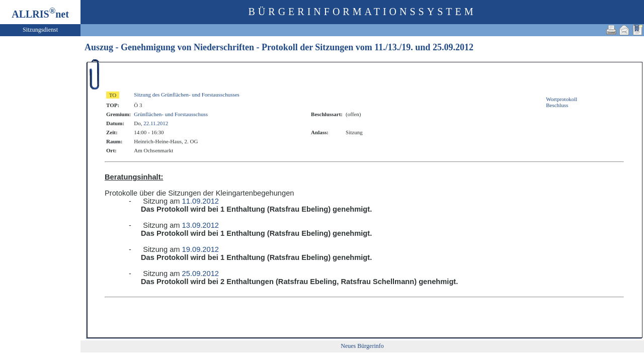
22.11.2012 (156, 123)
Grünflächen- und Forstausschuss (171, 114)
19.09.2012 (200, 249)
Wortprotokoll (561, 99)
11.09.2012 (200, 201)
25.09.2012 (453, 47)
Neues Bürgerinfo (362, 346)
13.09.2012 (200, 225)
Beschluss (557, 105)
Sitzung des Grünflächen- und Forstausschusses (187, 95)
